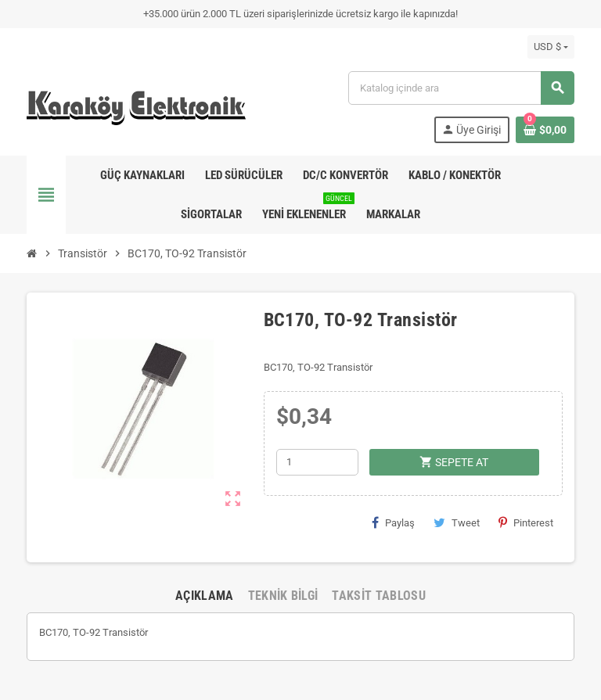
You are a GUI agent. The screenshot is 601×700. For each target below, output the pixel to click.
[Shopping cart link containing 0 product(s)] (545, 130)
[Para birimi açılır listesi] (551, 47)
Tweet (457, 522)
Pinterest (526, 522)
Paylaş (393, 522)
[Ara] (461, 88)
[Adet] (317, 462)
